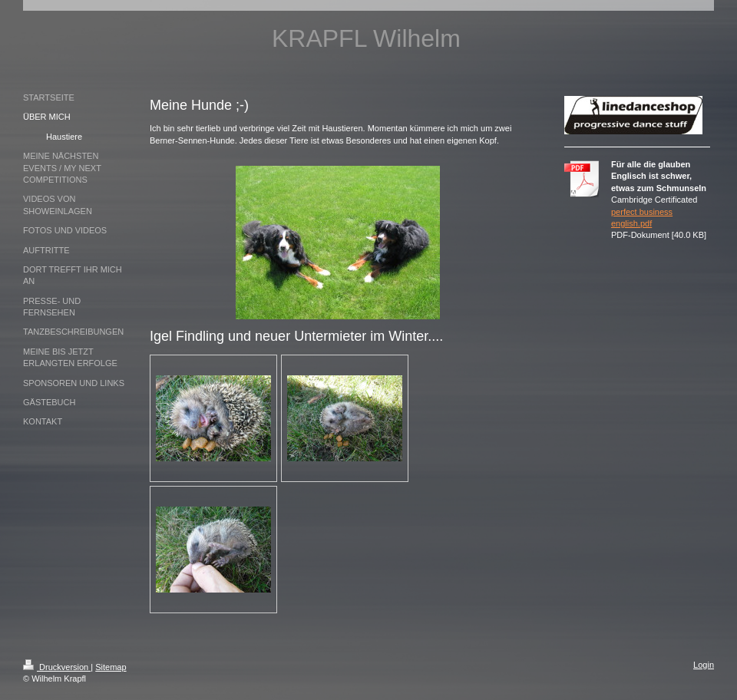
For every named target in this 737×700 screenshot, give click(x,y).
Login (704, 665)
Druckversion (57, 667)
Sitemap (111, 667)
